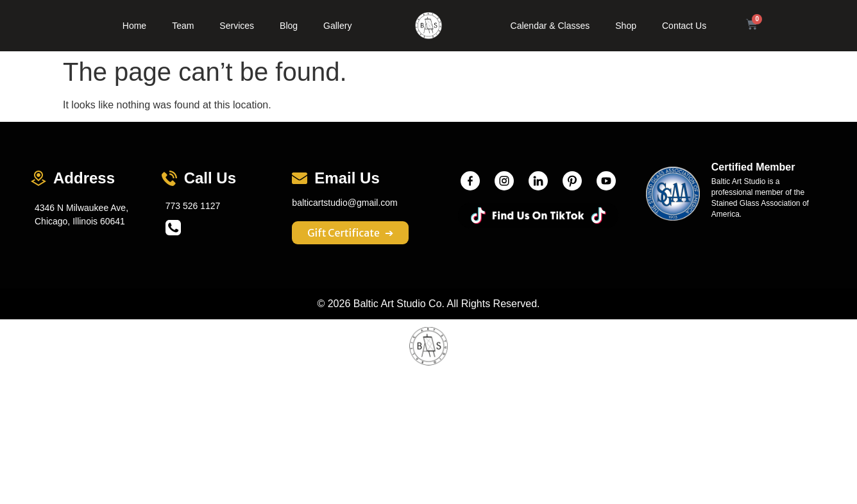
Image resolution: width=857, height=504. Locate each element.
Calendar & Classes (550, 26)
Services (237, 26)
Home (134, 26)
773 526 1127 (193, 206)
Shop (626, 26)
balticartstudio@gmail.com (344, 203)
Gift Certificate (350, 233)
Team (183, 26)
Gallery (337, 26)
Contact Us (684, 26)
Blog (289, 26)
